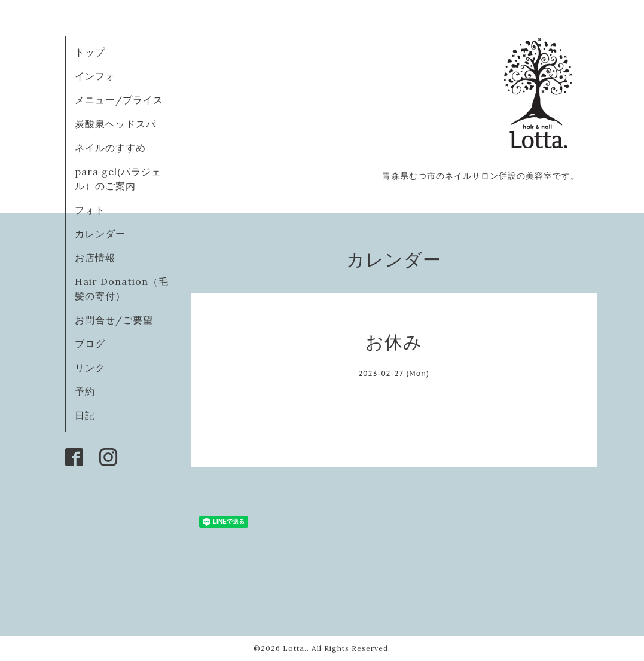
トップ (90, 52)
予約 (85, 391)
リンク (90, 368)
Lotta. (295, 648)
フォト (90, 210)
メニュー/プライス (119, 100)
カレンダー (100, 234)
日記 (85, 415)
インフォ (95, 76)
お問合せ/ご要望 (114, 320)
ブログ (90, 344)
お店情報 (95, 258)
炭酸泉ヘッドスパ (115, 124)
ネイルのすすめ (110, 148)
